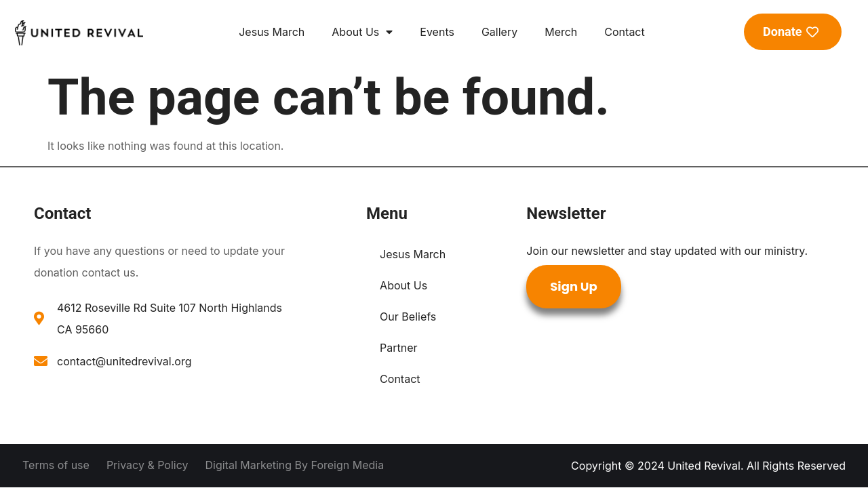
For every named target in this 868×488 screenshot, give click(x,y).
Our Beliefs (408, 317)
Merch (561, 32)
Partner (399, 348)
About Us (362, 32)
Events (437, 32)
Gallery (499, 32)
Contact (624, 32)
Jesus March (272, 32)
